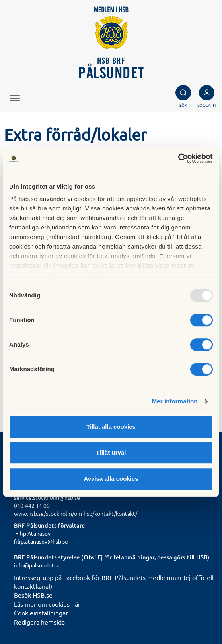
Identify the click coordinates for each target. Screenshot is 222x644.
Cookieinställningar (41, 613)
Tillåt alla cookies (111, 427)
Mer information (175, 401)
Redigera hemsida (39, 622)
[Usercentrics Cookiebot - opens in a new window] (178, 158)
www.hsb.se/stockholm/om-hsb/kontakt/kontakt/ (76, 513)
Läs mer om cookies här (47, 604)
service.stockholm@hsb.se (47, 497)
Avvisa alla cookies (111, 479)
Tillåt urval (111, 452)
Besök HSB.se (33, 595)
